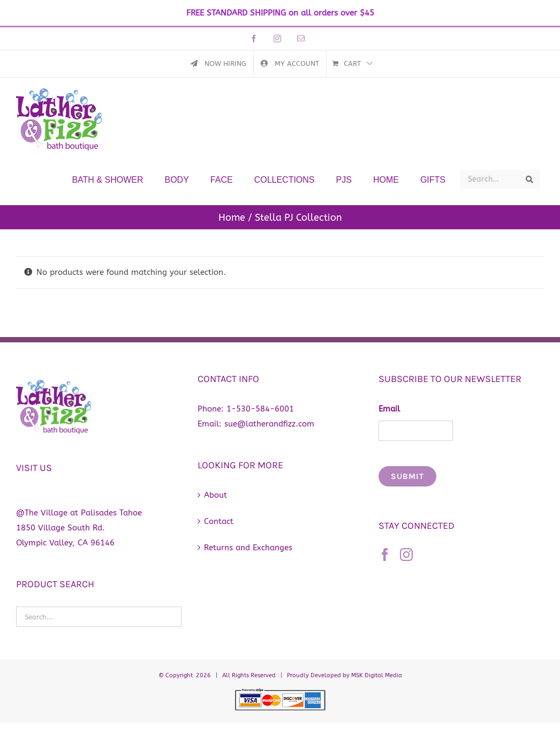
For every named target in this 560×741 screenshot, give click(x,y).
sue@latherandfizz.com (269, 424)
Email (389, 409)
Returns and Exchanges (248, 548)
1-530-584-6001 (260, 409)
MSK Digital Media (377, 675)
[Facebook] (385, 555)
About (215, 495)
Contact (219, 521)
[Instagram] (406, 555)
